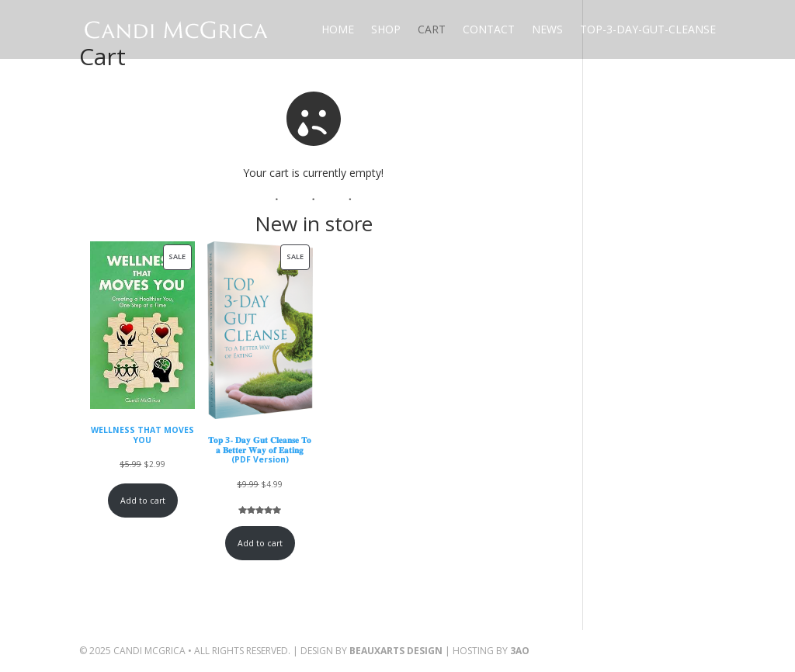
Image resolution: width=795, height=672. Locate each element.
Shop (386, 29)
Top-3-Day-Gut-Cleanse (648, 29)
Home (338, 29)
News (547, 29)
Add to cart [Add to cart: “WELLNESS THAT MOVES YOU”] (143, 501)
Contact (489, 29)
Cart (432, 29)
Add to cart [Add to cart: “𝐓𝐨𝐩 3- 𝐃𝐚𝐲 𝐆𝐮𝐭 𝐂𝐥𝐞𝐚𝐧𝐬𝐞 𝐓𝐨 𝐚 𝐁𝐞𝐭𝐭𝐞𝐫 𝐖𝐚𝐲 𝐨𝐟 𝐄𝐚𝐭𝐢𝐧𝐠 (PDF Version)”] (260, 543)
